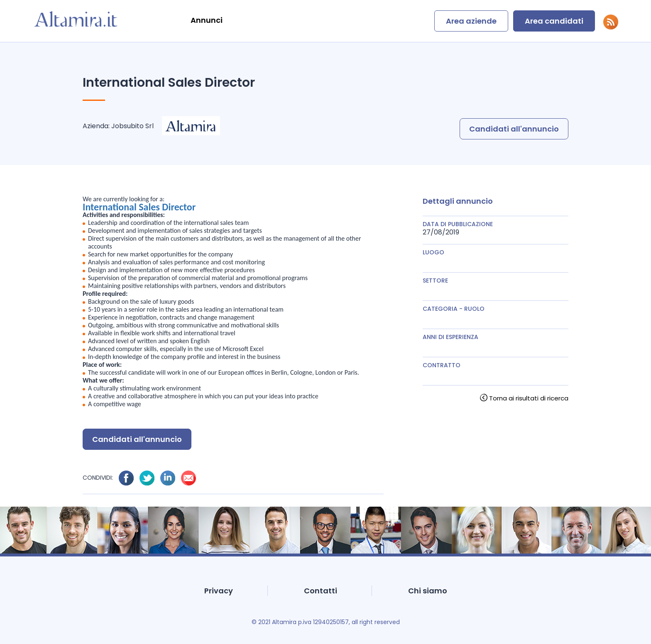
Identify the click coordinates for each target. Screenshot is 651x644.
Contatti (321, 591)
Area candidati (554, 21)
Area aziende (471, 21)
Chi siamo (428, 591)
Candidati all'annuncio (514, 129)
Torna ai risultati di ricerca (529, 398)
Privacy (219, 591)
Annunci (207, 20)
